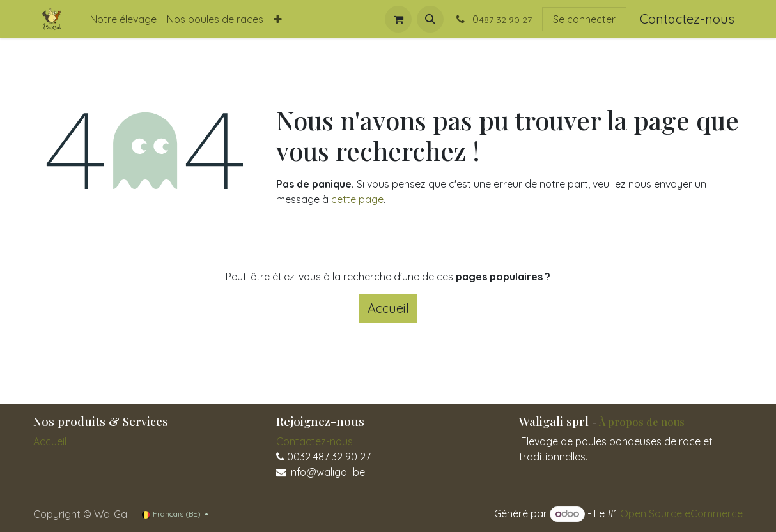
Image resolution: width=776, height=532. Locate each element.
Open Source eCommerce (681, 513)
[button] (430, 19)
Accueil (388, 308)
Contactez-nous (687, 19)
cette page (357, 199)
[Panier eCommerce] (398, 19)
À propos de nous (642, 422)
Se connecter (584, 19)
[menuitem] (123, 19)
